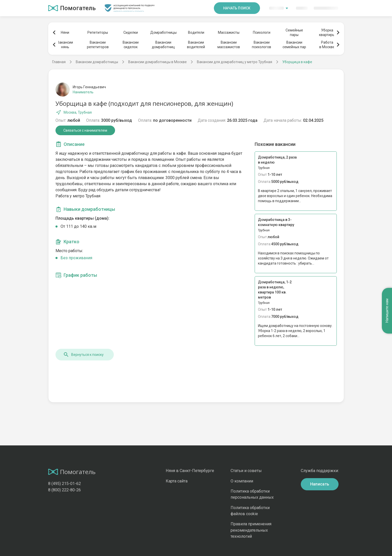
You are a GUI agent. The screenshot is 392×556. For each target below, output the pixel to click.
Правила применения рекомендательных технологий (251, 530)
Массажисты (229, 32)
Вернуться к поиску (83, 355)
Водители (196, 32)
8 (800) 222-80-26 (64, 490)
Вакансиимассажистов (229, 45)
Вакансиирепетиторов (98, 45)
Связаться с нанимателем (85, 130)
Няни (65, 32)
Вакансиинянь (65, 45)
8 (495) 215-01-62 (64, 484)
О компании (242, 481)
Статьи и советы (246, 471)
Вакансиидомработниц (163, 45)
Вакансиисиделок (131, 45)
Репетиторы (98, 32)
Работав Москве (327, 45)
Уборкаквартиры (327, 32)
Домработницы (163, 32)
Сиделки (131, 32)
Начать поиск (237, 8)
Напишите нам (387, 311)
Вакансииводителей (196, 45)
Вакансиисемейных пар (294, 45)
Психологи (262, 32)
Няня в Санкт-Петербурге (190, 471)
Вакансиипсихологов (262, 45)
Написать (320, 484)
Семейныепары (294, 32)
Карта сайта (177, 481)
